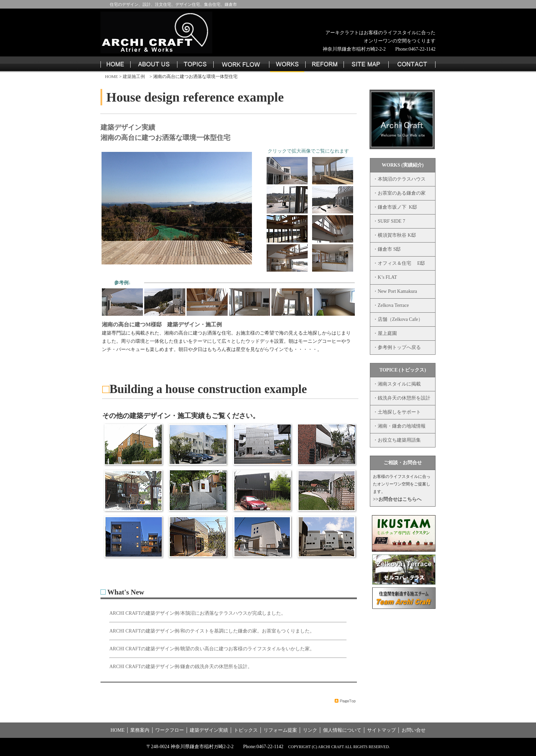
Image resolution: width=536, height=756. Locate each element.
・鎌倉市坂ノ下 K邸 (395, 207)
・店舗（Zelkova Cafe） (398, 319)
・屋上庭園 (385, 333)
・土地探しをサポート (397, 412)
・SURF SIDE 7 (389, 221)
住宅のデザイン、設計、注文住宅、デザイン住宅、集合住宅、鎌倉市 (173, 4)
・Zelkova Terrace (391, 305)
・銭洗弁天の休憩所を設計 (402, 398)
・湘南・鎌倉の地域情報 (399, 426)
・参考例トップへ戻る (397, 347)
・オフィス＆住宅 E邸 (399, 263)
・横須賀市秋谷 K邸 (394, 235)
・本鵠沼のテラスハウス (399, 179)
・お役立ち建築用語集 (397, 440)
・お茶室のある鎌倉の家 (399, 193)
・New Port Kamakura (395, 291)
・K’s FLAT (385, 277)
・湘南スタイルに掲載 (397, 384)
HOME (111, 76)
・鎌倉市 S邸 (387, 249)
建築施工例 (134, 76)
